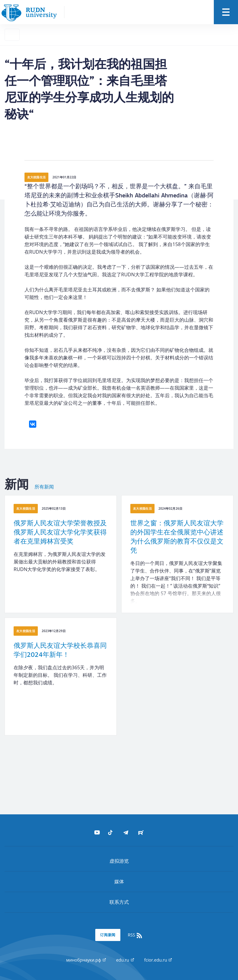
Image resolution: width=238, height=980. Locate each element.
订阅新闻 (108, 935)
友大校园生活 (37, 177)
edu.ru (125, 960)
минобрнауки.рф (86, 960)
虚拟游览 (119, 861)
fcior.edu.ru (158, 960)
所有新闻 (44, 487)
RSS (135, 935)
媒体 (119, 881)
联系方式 (119, 902)
